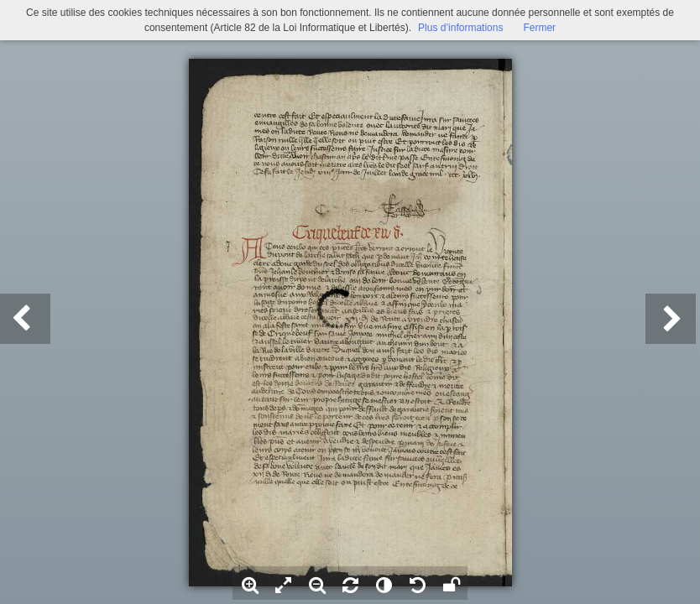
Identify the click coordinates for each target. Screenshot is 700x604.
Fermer (539, 28)
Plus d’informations (460, 28)
